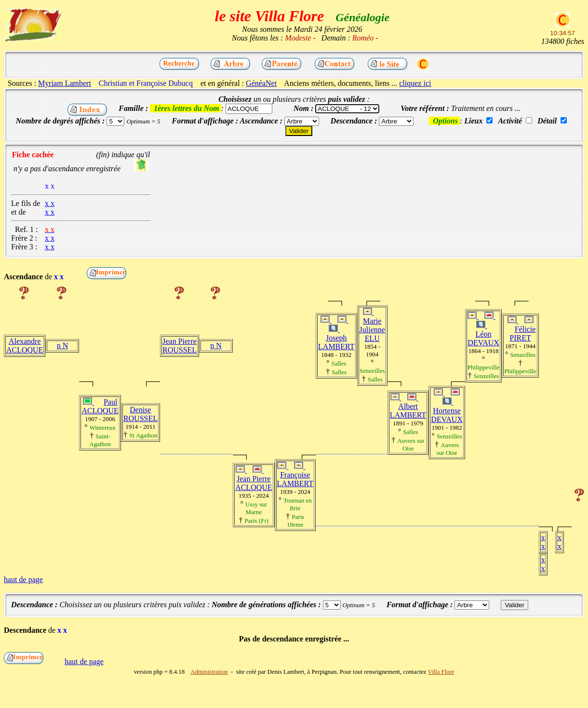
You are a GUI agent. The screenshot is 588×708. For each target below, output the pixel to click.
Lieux (473, 121)
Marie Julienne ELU (372, 330)
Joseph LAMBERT (336, 342)
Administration (209, 672)
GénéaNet (261, 83)
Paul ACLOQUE (100, 406)
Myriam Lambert (65, 83)
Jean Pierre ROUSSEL (180, 346)
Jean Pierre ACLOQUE (254, 483)
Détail (547, 121)
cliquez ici (415, 83)
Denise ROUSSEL (140, 414)
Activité (510, 121)
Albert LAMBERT (408, 411)
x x (543, 542)
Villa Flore (441, 672)
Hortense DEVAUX (447, 415)
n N (63, 346)
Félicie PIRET (522, 334)
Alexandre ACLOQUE (25, 346)
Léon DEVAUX (483, 338)
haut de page (23, 579)
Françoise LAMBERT (295, 479)
